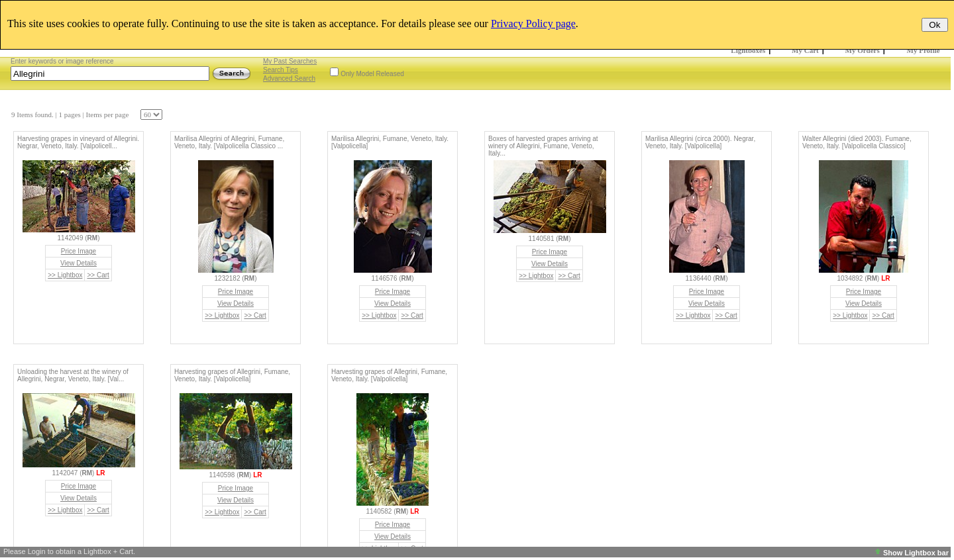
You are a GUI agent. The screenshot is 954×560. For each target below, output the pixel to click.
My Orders (863, 50)
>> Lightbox (65, 275)
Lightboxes (748, 50)
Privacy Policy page (533, 23)
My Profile (924, 50)
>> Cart (98, 275)
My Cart (805, 50)
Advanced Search (289, 78)
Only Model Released (372, 74)
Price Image (79, 251)
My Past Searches (290, 61)
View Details (79, 263)
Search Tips (281, 70)
